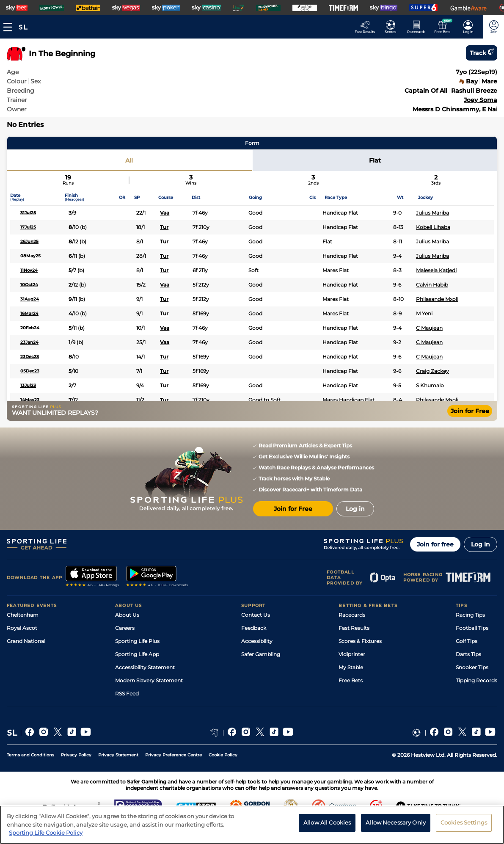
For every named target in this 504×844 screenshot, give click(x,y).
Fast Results (354, 628)
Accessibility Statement (145, 667)
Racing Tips (470, 615)
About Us (127, 615)
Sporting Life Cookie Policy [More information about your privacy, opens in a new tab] (46, 836)
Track (482, 53)
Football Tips (472, 628)
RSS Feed (127, 694)
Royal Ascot (22, 628)
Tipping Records (476, 680)
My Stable (351, 667)
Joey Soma (481, 100)
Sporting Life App (137, 654)
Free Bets (351, 680)
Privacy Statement (118, 755)
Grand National (26, 641)
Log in (481, 544)
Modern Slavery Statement (149, 680)
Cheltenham (23, 615)
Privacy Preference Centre (174, 755)
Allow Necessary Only (396, 826)
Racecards (352, 615)
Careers (125, 628)
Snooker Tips (472, 667)
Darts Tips (468, 654)
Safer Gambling (261, 654)
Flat (375, 160)
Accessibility (257, 641)
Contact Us (256, 615)
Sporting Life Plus (137, 641)
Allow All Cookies (327, 826)
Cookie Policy (223, 755)
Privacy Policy (76, 755)
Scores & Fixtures (360, 641)
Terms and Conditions (30, 755)
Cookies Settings (464, 826)
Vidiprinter (352, 654)
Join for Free (470, 411)
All (129, 160)
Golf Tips (467, 641)
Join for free (435, 544)
